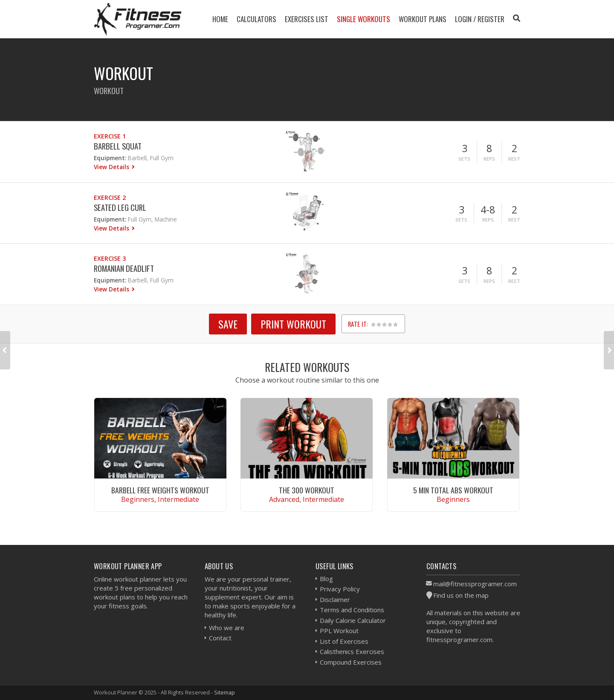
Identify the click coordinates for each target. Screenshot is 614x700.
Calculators (256, 19)
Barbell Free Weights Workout (160, 490)
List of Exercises (344, 641)
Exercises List (307, 19)
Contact (220, 638)
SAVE (228, 324)
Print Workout (293, 324)
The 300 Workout (307, 490)
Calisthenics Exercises (352, 651)
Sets (464, 159)
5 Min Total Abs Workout (453, 490)
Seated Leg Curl (120, 207)
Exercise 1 (110, 136)
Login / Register (480, 19)
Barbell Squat (118, 146)
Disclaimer (335, 599)
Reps (489, 159)
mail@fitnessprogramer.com (475, 584)
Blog (326, 579)
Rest (514, 159)
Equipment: (110, 158)
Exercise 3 (110, 258)
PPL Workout (339, 631)
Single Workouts (363, 19)
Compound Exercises (351, 662)
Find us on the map (461, 595)
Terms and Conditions (352, 610)
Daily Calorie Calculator (353, 620)
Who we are (227, 628)
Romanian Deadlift (124, 268)
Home (220, 19)
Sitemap (224, 692)
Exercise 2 (110, 197)
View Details (112, 167)
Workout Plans (423, 19)
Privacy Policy (340, 589)
